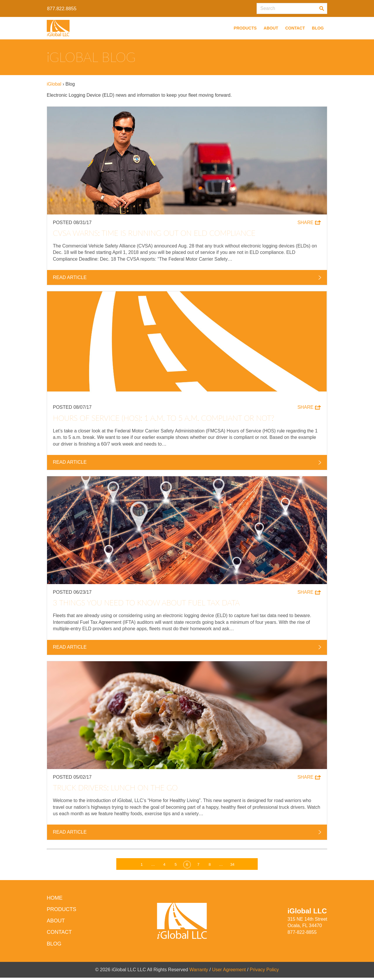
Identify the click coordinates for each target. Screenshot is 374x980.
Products (245, 28)
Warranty (199, 972)
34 (232, 866)
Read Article (187, 278)
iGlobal (54, 84)
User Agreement (229, 972)
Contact (295, 28)
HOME (55, 900)
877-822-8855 (302, 934)
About (271, 28)
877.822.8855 (62, 8)
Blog (318, 28)
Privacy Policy (264, 972)
